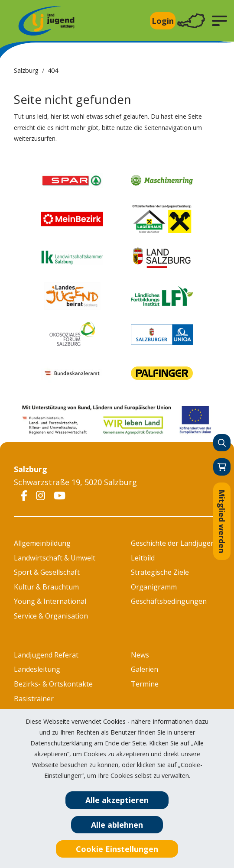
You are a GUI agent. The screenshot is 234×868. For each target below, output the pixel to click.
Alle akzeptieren (117, 800)
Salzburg (26, 70)
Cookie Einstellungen (117, 849)
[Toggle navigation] (191, 21)
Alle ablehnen (117, 825)
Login (163, 21)
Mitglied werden (222, 521)
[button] (219, 21)
